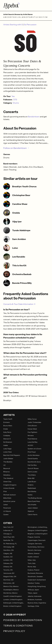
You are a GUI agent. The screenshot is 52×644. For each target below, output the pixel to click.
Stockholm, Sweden (35, 576)
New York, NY (8, 527)
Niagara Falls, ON (10, 576)
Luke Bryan (32, 482)
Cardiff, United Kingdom (13, 596)
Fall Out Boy (32, 465)
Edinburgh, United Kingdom (14, 603)
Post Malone (32, 439)
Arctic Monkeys (34, 455)
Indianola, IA (8, 530)
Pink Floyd (32, 452)
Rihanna (6, 472)
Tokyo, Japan (33, 593)
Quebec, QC (8, 557)
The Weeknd (8, 478)
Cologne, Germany (35, 544)
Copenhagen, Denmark (37, 540)
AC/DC (31, 445)
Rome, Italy (32, 567)
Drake (6, 429)
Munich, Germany (35, 550)
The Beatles (8, 462)
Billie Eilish (7, 498)
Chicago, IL (8, 534)
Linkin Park (8, 452)
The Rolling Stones (35, 498)
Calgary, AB (8, 553)
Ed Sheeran (8, 442)
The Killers (32, 475)
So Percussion (30, 25)
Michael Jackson (10, 495)
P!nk (5, 491)
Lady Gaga (7, 449)
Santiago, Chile (33, 606)
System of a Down (35, 449)
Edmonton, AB (9, 583)
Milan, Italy (32, 560)
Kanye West (32, 429)
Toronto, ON (8, 570)
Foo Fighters (33, 432)
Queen (6, 514)
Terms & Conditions (18, 626)
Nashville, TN (8, 540)
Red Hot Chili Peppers (12, 455)
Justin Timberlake (34, 422)
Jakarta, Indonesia (35, 596)
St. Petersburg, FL (10, 544)
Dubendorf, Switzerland (37, 580)
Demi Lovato (33, 472)
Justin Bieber (8, 458)
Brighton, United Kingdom (38, 534)
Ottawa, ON (8, 567)
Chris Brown (32, 426)
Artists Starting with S (13, 25)
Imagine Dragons (10, 485)
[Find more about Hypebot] (26, 5)
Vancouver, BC (9, 573)
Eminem (7, 422)
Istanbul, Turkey (34, 583)
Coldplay (7, 435)
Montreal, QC (8, 580)
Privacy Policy (14, 631)
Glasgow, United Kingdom (38, 530)
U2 (4, 465)
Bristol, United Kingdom (12, 606)
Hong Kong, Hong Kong (37, 586)
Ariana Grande (9, 488)
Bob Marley (32, 491)
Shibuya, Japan (33, 590)
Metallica (7, 475)
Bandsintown (34, 117)
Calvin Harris (33, 514)
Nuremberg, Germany (36, 547)
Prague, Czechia (34, 537)
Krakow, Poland (34, 570)
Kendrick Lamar (9, 501)
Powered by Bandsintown (23, 620)
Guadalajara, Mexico (11, 590)
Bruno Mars (8, 426)
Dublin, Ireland (33, 557)
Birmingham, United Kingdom (38, 527)
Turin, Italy (32, 563)
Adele (6, 445)
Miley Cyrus (32, 419)
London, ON (8, 560)
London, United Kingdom (13, 599)
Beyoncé (7, 468)
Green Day (7, 482)
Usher (6, 505)
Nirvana (31, 435)
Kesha (30, 495)
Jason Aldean (33, 508)
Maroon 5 (7, 439)
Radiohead (32, 488)
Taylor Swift (8, 419)
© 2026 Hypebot (15, 615)
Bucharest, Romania (35, 573)
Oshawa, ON (8, 563)
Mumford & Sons (34, 462)
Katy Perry (7, 432)
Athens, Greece (34, 553)
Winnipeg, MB (9, 547)
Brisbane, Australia (35, 599)
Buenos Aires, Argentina (37, 603)
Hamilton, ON (8, 550)
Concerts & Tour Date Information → (19, 304)
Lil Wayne (7, 511)
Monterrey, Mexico (10, 593)
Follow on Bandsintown (16, 148)
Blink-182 (31, 478)
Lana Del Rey (33, 442)
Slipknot (31, 511)
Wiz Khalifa (32, 505)
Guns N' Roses (33, 468)
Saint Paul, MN (9, 537)
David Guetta (33, 458)
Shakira (31, 485)
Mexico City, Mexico (11, 586)
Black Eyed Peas (34, 501)
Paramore (7, 508)
